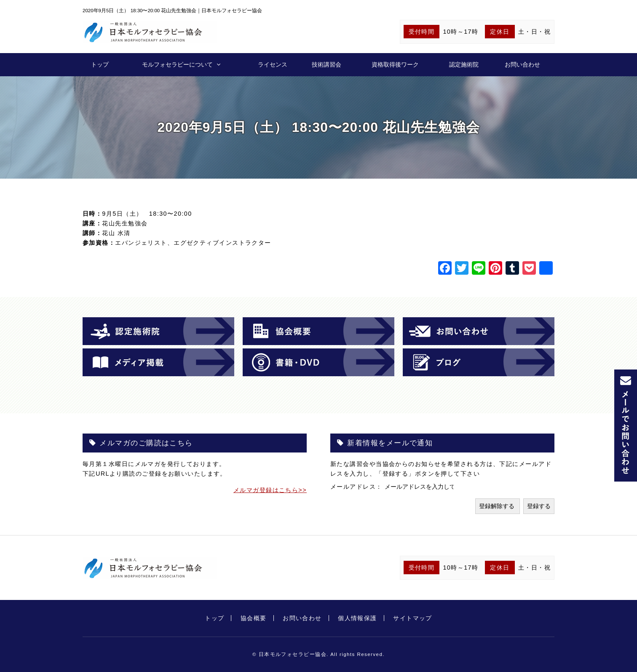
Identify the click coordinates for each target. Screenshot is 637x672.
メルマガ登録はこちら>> (270, 490)
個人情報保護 (357, 618)
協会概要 (254, 618)
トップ (100, 64)
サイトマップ (413, 618)
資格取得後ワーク (395, 64)
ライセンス (273, 64)
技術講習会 (327, 64)
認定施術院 (464, 64)
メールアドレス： (357, 487)
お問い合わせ (522, 64)
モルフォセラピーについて (177, 64)
